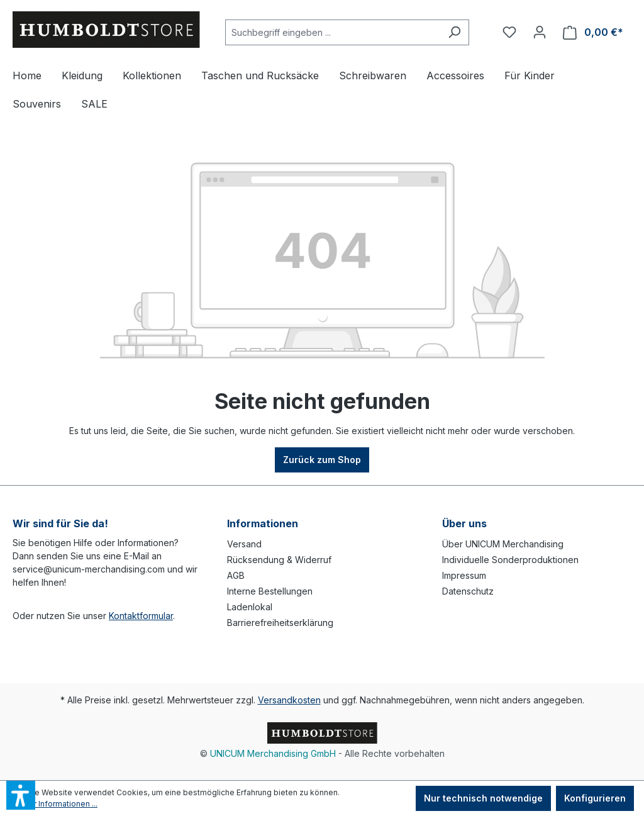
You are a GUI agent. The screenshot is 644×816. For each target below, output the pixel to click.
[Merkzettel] (509, 32)
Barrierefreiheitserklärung (280, 623)
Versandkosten (289, 700)
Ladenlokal (250, 607)
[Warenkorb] (593, 32)
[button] (21, 795)
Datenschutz (468, 591)
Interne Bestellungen (270, 591)
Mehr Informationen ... (58, 804)
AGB (236, 575)
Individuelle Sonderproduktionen (510, 560)
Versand (244, 544)
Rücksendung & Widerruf (279, 560)
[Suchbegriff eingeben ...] (333, 32)
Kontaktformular (141, 616)
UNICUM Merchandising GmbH (273, 753)
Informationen (263, 523)
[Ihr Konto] (540, 32)
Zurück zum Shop (322, 460)
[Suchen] (454, 32)
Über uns (464, 523)
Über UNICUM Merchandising (503, 544)
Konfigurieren (595, 798)
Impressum (464, 575)
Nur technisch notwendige (483, 798)
